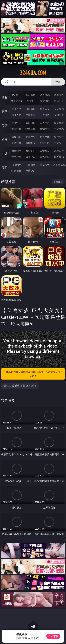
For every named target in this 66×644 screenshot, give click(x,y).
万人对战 (45, 95)
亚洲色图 (30, 137)
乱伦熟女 (45, 129)
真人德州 (30, 95)
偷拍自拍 (30, 123)
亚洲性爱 (16, 123)
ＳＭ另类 (59, 115)
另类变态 (59, 129)
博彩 (5, 97)
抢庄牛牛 (59, 101)
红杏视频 (16, 171)
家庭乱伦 (30, 151)
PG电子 (16, 95)
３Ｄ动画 (59, 109)
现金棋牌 (45, 101)
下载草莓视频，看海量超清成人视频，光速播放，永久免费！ (33, 374)
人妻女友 (45, 151)
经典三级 (30, 129)
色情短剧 (30, 171)
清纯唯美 (30, 143)
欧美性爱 (59, 123)
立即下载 (53, 636)
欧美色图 (45, 137)
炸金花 (30, 101)
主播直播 (45, 115)
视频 (5, 111)
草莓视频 (45, 165)
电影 (5, 125)
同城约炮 (16, 165)
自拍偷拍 (30, 109)
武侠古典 (59, 151)
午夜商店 (30, 165)
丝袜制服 (30, 115)
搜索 (58, 82)
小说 (5, 153)
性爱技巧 (59, 157)
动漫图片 (59, 137)
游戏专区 (59, 95)
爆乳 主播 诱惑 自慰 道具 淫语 (20, 386)
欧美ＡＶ (45, 109)
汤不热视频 (59, 165)
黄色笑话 (45, 157)
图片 (5, 139)
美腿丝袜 (16, 143)
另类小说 (30, 157)
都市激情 (16, 151)
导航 (5, 167)
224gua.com (33, 73)
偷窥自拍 (16, 137)
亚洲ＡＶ (16, 109)
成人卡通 (45, 123)
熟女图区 (45, 143)
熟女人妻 (16, 115)
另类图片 (59, 143)
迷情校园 (16, 157)
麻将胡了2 (16, 101)
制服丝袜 (16, 129)
